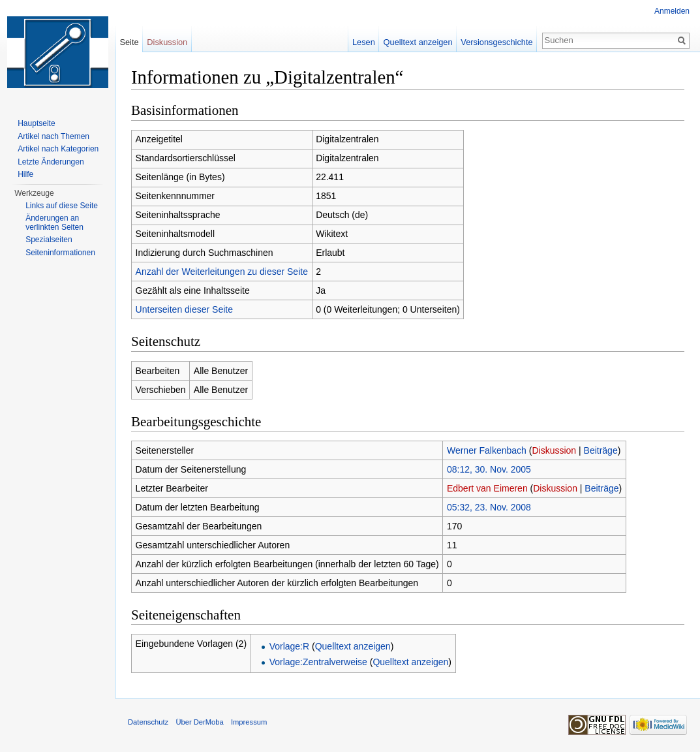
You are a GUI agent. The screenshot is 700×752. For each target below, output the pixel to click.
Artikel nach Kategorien (58, 149)
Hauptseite (36, 123)
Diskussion (554, 450)
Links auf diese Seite (62, 206)
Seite (129, 42)
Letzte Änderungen (51, 162)
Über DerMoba (199, 722)
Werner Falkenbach (487, 450)
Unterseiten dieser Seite (184, 309)
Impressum (249, 722)
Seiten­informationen (60, 253)
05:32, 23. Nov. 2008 (489, 507)
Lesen (364, 42)
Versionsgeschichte (496, 42)
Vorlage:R (289, 646)
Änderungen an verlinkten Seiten (54, 223)
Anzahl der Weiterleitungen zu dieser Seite (222, 272)
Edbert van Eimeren (487, 488)
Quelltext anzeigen (353, 646)
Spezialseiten (49, 240)
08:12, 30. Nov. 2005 (489, 469)
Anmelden (672, 11)
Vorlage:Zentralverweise (318, 662)
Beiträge (601, 450)
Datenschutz (148, 722)
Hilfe (25, 174)
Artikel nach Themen (53, 136)
